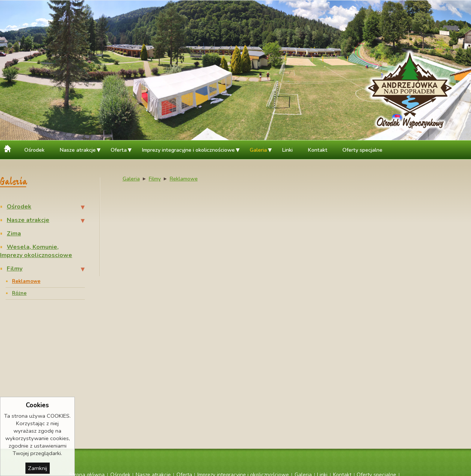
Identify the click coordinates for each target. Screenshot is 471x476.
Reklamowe (184, 179)
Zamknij (38, 468)
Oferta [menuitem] (119, 150)
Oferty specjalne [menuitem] (362, 150)
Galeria (131, 179)
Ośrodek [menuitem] (34, 150)
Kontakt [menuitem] (318, 150)
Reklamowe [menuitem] (26, 281)
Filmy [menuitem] (15, 269)
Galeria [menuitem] (258, 150)
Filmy (155, 179)
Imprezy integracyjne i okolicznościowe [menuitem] (188, 150)
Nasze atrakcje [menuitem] (78, 150)
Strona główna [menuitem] (8, 148)
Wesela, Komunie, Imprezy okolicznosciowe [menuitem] (36, 251)
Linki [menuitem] (287, 150)
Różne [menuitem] (19, 293)
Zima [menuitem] (14, 234)
